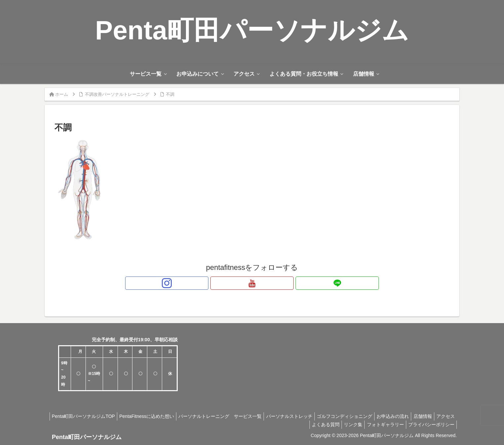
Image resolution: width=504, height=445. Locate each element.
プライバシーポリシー (430, 425)
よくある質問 (317, 425)
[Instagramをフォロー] (237, 283)
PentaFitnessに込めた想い (156, 416)
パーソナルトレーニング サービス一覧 (232, 416)
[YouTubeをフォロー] (252, 283)
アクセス (287, 425)
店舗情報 (444, 416)
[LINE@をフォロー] (267, 283)
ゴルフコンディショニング (361, 416)
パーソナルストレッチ (303, 416)
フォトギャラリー (381, 425)
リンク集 (347, 425)
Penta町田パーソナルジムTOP (90, 416)
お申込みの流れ (412, 416)
